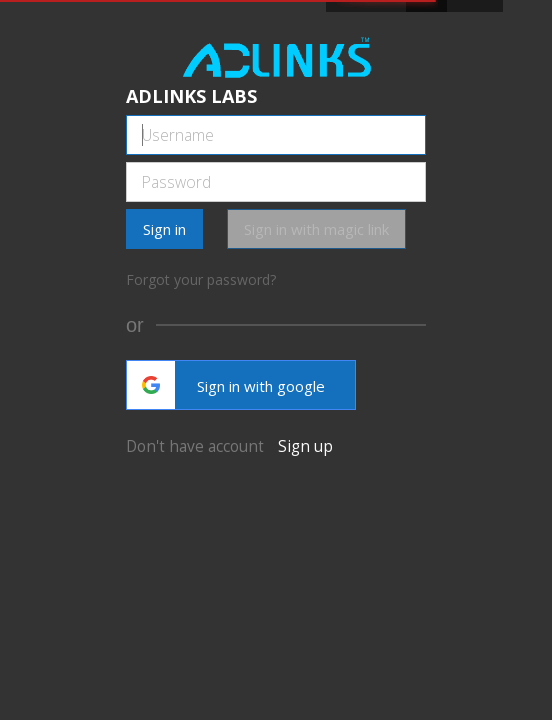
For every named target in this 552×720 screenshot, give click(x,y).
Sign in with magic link (316, 229)
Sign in (164, 229)
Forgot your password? (201, 279)
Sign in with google (226, 385)
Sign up (305, 446)
